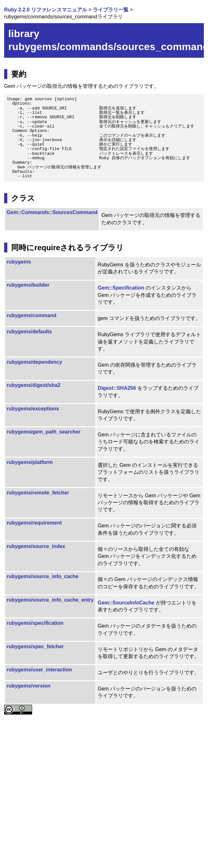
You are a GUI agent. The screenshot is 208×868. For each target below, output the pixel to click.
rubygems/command (31, 315)
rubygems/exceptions (33, 409)
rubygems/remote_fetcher (38, 493)
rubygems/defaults (29, 332)
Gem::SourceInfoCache (126, 603)
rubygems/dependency (34, 362)
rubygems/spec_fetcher (35, 646)
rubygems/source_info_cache (43, 576)
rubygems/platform (30, 462)
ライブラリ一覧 (111, 10)
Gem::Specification (121, 288)
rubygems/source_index (36, 546)
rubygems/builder (28, 285)
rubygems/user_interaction (39, 670)
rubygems (19, 262)
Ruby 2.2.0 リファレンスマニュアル (45, 10)
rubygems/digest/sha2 (34, 385)
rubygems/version (29, 686)
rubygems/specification (35, 623)
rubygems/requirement (34, 523)
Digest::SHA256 (117, 388)
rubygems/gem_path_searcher (44, 432)
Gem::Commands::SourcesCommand (52, 212)
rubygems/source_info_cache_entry (50, 600)
